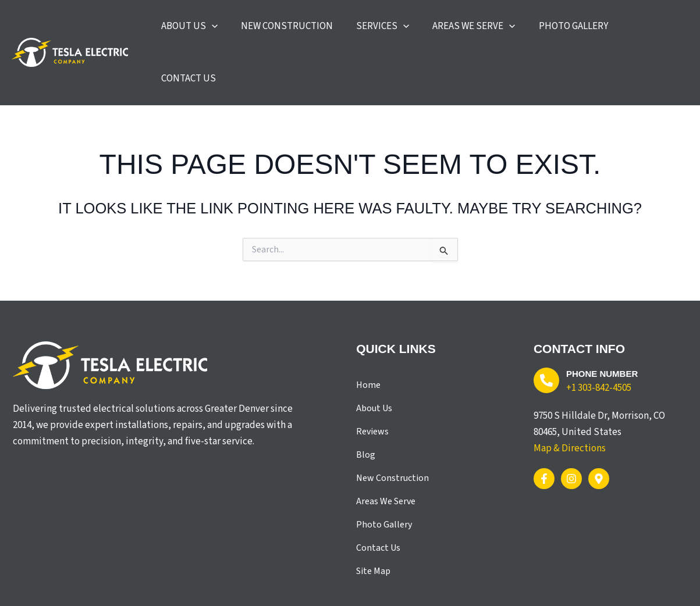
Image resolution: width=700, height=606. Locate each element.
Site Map (373, 528)
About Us (374, 365)
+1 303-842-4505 (599, 345)
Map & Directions (570, 405)
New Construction (392, 435)
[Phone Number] (546, 337)
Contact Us (378, 505)
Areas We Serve (386, 458)
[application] (254, 31)
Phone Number (607, 331)
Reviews (372, 388)
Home (368, 342)
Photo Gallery (384, 482)
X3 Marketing (271, 584)
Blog (366, 412)
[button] (231, 31)
